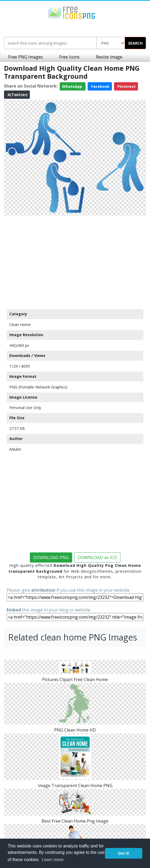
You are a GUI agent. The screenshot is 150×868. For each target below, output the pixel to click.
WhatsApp (73, 86)
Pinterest (126, 86)
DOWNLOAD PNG (51, 557)
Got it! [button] (124, 853)
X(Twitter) (17, 95)
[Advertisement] (75, 261)
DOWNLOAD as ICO (97, 557)
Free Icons (69, 57)
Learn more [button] (53, 860)
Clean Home (20, 325)
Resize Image (109, 57)
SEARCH (135, 43)
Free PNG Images (26, 57)
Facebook (100, 86)
